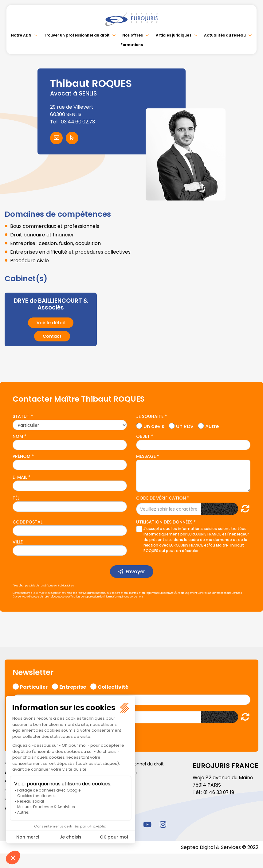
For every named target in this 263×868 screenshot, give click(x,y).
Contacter (56, 138)
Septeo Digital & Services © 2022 (219, 847)
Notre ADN (21, 35)
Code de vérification (161, 498)
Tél (16, 498)
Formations (132, 45)
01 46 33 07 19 (219, 792)
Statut (21, 416)
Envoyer (135, 572)
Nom (18, 436)
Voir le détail (51, 323)
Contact (52, 336)
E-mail (20, 477)
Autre (212, 426)
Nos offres (133, 35)
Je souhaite (150, 416)
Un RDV (185, 426)
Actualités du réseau (225, 35)
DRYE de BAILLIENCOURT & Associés (51, 304)
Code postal (27, 522)
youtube (147, 824)
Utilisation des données (164, 522)
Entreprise (73, 686)
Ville (18, 542)
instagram (163, 824)
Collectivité (113, 686)
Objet (143, 436)
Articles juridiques (174, 35)
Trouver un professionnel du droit (77, 35)
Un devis (154, 426)
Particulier (34, 686)
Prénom (22, 456)
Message (146, 456)
